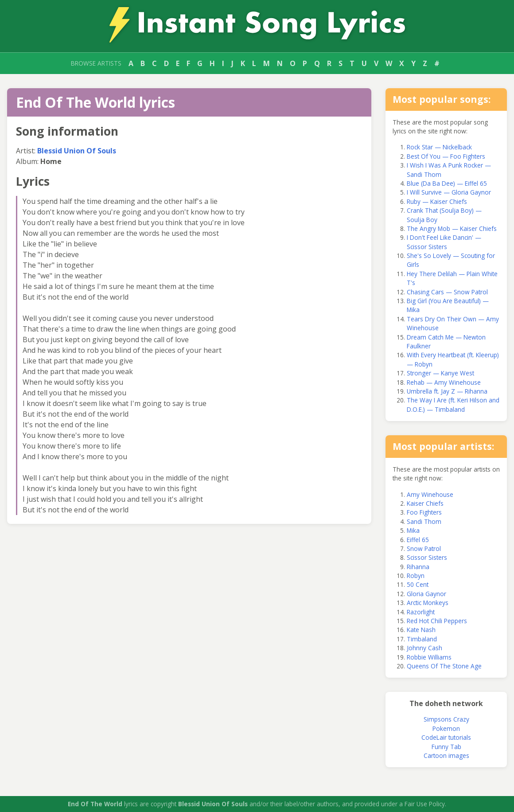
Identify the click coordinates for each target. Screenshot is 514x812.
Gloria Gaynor (426, 594)
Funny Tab (446, 747)
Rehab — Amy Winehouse (444, 382)
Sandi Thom (424, 521)
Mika (413, 530)
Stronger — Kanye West (440, 373)
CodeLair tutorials (446, 737)
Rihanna (418, 567)
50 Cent (418, 584)
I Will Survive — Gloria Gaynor (449, 192)
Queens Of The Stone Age (444, 666)
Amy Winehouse (430, 494)
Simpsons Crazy (446, 719)
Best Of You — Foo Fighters (446, 156)
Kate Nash (421, 630)
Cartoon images (446, 755)
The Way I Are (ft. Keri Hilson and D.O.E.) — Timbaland (453, 404)
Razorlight (421, 612)
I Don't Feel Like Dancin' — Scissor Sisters (444, 242)
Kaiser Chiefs (425, 503)
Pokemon (446, 728)
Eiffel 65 (418, 540)
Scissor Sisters (427, 557)
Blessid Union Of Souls (77, 151)
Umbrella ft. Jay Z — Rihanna (447, 391)
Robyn (416, 576)
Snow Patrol (424, 548)
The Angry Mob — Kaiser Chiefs (452, 228)
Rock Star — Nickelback (439, 147)
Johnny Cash (424, 648)
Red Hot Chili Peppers (437, 621)
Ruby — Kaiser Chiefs (437, 201)
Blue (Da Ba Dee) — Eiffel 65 (447, 183)
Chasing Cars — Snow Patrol (447, 292)
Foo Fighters (424, 512)
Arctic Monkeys (428, 603)
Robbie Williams (429, 657)
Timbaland (422, 639)
